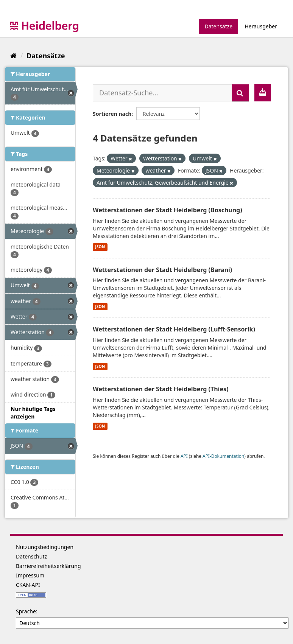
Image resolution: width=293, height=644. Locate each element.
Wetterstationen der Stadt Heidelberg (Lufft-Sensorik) (174, 329)
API (184, 456)
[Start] (13, 56)
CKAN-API (28, 585)
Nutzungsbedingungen (45, 547)
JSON (100, 247)
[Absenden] (240, 93)
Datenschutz (31, 556)
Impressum (30, 575)
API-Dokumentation (223, 456)
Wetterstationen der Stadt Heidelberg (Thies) (161, 389)
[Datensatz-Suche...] (162, 93)
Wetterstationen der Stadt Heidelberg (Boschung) (168, 210)
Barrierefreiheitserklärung (48, 566)
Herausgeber (261, 26)
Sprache (26, 611)
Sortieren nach (112, 114)
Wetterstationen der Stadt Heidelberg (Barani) (162, 270)
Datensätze (218, 26)
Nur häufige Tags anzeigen (33, 413)
